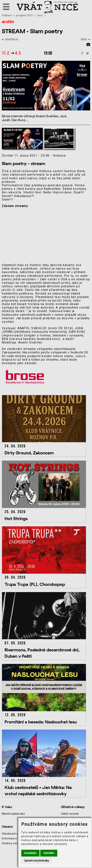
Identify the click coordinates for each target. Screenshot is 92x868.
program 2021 (25, 15)
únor (40, 15)
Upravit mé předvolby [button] (37, 861)
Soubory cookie (11, 843)
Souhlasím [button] (30, 853)
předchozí (10, 39)
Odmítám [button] (49, 853)
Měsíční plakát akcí (13, 814)
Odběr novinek (70, 814)
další (85, 39)
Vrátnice (7, 15)
